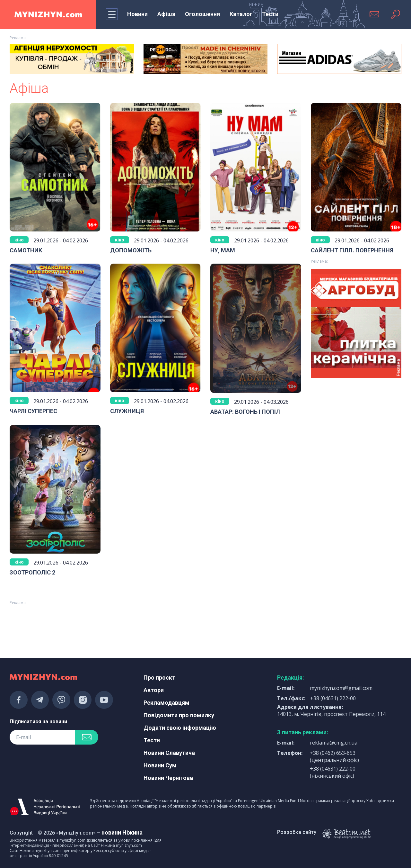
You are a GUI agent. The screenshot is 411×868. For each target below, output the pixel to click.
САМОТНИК (26, 250)
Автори (154, 690)
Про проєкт (159, 678)
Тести (270, 14)
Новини (137, 14)
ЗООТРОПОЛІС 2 (32, 572)
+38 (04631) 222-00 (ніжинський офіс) (333, 772)
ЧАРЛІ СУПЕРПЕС (33, 411)
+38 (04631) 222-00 (333, 698)
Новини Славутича (169, 753)
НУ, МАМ (223, 250)
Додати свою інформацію (180, 728)
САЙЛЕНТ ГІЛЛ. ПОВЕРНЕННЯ (352, 250)
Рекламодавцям (166, 703)
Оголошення (202, 14)
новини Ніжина (122, 832)
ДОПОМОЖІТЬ (131, 250)
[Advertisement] (206, 625)
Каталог (241, 14)
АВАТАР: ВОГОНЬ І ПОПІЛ (245, 412)
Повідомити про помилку (179, 715)
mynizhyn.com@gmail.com (341, 688)
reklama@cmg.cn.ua (334, 743)
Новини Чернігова (168, 778)
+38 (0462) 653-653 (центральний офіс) (334, 756)
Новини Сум (160, 765)
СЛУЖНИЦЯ (127, 411)
